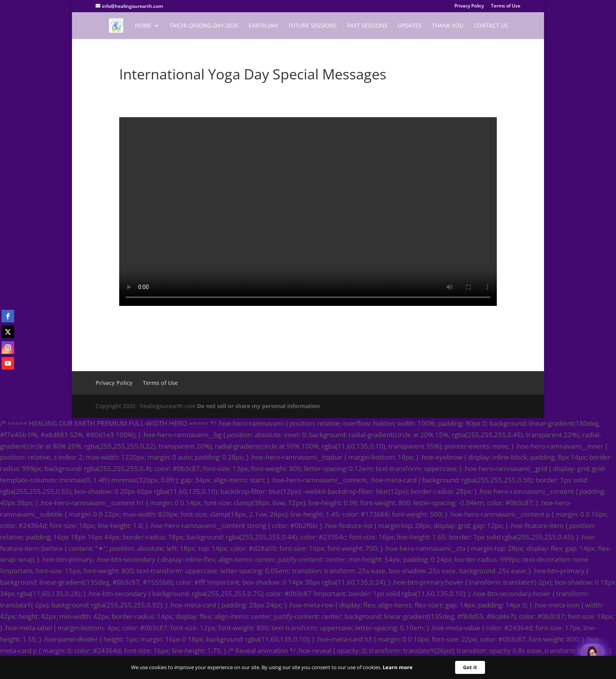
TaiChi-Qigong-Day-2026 (204, 26)
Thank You (448, 26)
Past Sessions (367, 26)
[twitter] (8, 332)
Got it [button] (470, 667)
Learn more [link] (398, 667)
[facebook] (8, 316)
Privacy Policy (469, 6)
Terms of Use (506, 6)
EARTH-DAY (264, 26)
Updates (410, 26)
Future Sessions (313, 26)
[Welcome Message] (592, 655)
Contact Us (491, 26)
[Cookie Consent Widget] (308, 667)
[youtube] (8, 363)
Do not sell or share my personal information (258, 406)
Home (143, 26)
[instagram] (8, 348)
